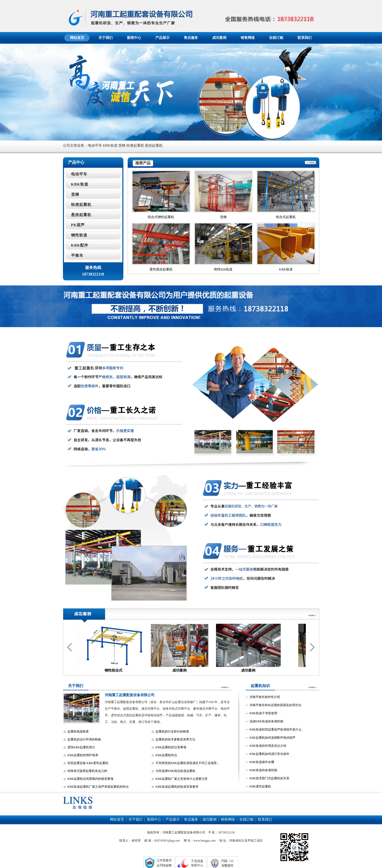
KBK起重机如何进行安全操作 (269, 754)
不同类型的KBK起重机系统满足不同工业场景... (187, 763)
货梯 (223, 217)
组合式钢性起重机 (161, 217)
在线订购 (276, 38)
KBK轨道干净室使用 (263, 713)
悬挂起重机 (81, 215)
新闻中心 (134, 38)
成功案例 (219, 38)
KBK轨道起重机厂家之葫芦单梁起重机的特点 (98, 787)
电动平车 (79, 174)
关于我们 (106, 38)
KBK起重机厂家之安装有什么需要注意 (182, 779)
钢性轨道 (79, 235)
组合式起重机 (286, 217)
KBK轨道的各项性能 (263, 770)
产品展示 (162, 38)
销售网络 (248, 38)
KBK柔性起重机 (260, 786)
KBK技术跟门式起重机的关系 (269, 778)
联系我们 (305, 38)
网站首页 (77, 38)
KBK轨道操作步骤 (262, 762)
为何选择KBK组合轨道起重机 (176, 771)
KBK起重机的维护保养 (83, 755)
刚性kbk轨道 (223, 269)
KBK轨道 (286, 269)
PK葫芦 (78, 225)
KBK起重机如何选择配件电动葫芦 (272, 738)
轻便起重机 (81, 205)
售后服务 (191, 38)
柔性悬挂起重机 (161, 269)
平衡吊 (77, 255)
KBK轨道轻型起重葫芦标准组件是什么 (276, 729)
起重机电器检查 (78, 732)
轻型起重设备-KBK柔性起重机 (88, 763)
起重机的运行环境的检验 (84, 739)
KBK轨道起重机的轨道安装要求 (177, 787)
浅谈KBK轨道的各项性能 (266, 721)
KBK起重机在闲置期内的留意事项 (90, 779)
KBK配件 (80, 245)
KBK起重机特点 (166, 755)
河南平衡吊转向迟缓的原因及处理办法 (275, 705)
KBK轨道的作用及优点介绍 (268, 746)
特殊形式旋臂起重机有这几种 (87, 771)
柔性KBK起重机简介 (81, 747)
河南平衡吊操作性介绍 (265, 697)
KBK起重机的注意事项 (171, 747)
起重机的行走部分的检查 (172, 732)
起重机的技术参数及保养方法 (175, 739)
